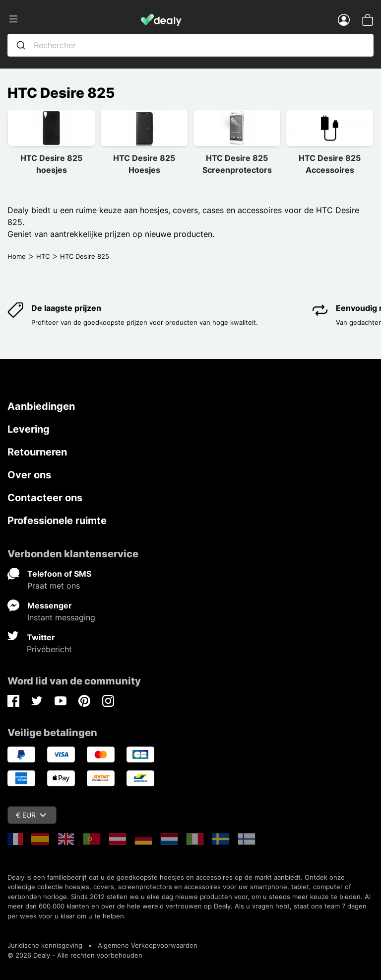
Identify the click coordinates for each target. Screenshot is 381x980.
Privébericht (49, 649)
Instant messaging (61, 617)
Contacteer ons (45, 498)
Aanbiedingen (41, 406)
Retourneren (37, 452)
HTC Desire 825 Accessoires (330, 164)
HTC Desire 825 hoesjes (51, 164)
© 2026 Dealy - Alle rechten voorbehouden (75, 955)
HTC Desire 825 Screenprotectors (237, 164)
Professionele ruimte (57, 521)
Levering (29, 429)
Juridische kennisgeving (45, 945)
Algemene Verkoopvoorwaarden (148, 945)
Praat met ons (54, 586)
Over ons (29, 475)
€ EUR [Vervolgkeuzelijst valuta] (31, 815)
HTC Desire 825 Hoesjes (144, 164)
